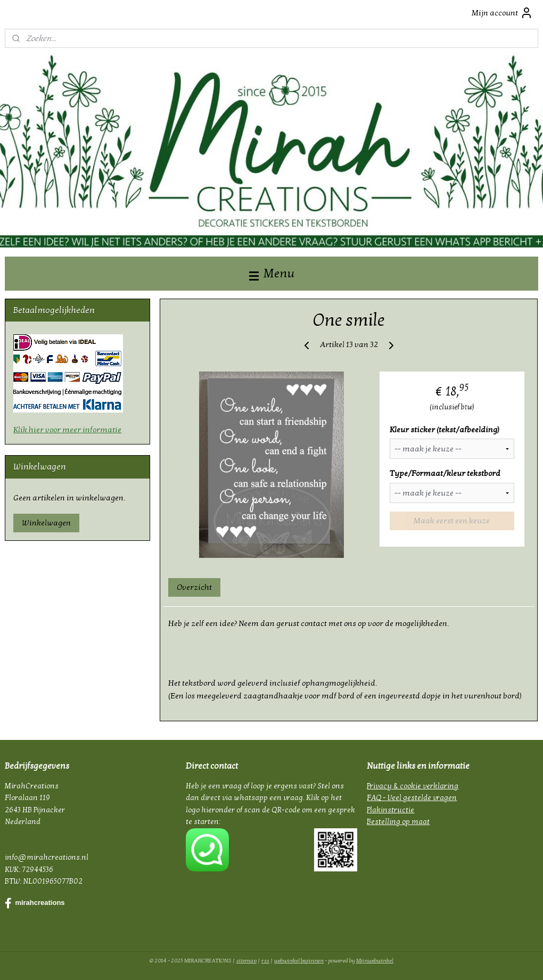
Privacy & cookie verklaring (413, 786)
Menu (272, 273)
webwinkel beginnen (299, 961)
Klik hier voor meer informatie (67, 430)
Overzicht (195, 587)
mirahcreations (35, 903)
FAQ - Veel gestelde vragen (412, 798)
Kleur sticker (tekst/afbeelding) (445, 430)
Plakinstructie (390, 810)
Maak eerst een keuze (452, 521)
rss (265, 961)
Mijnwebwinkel (375, 961)
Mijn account (502, 13)
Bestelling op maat (398, 822)
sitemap (246, 961)
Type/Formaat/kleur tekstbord (445, 473)
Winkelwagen (46, 523)
